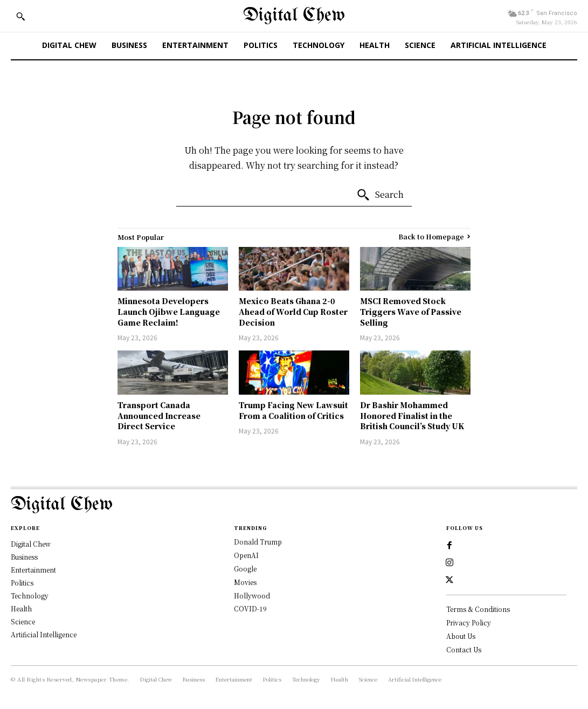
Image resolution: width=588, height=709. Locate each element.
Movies (245, 582)
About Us (461, 636)
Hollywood (252, 596)
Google (245, 569)
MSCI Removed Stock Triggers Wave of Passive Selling (411, 311)
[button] (20, 16)
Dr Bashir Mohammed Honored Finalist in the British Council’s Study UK (412, 415)
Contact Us (464, 649)
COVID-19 (250, 608)
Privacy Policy (469, 622)
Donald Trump (258, 542)
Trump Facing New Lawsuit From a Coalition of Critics (293, 410)
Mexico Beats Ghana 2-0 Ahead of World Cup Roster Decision (293, 311)
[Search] (380, 195)
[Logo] (294, 505)
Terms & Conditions (478, 609)
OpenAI (246, 555)
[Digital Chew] (294, 16)
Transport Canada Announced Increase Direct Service (159, 415)
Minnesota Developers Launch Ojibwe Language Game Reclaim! (169, 311)
